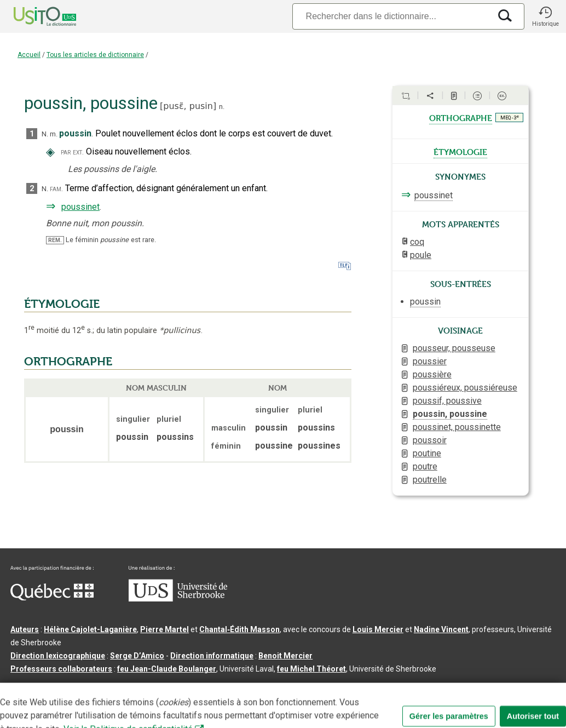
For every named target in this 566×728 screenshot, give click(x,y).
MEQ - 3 (510, 117)
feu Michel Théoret (311, 669)
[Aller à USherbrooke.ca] (178, 599)
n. (222, 107)
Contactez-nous (176, 686)
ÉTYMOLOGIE (62, 304)
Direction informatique (212, 656)
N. (45, 134)
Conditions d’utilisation (254, 686)
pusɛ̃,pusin (188, 106)
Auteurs (25, 629)
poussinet (80, 207)
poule (421, 255)
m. (54, 134)
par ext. (72, 152)
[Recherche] (391, 16)
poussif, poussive (447, 401)
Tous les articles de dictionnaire (95, 55)
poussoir (430, 440)
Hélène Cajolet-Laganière (90, 629)
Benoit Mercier (285, 656)
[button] (545, 16)
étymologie (460, 151)
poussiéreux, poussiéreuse (465, 388)
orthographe (461, 117)
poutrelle (430, 480)
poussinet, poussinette (457, 427)
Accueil (29, 55)
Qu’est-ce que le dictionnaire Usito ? (76, 686)
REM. (55, 240)
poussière (432, 374)
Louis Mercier (378, 629)
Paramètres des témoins (347, 686)
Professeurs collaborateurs (61, 669)
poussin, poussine (450, 414)
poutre (425, 466)
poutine (427, 453)
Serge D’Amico (137, 656)
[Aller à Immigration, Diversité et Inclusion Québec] (52, 598)
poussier (430, 361)
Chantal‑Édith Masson (239, 629)
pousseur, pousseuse (454, 348)
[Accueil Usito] (33, 16)
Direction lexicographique (58, 656)
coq (417, 242)
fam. (56, 189)
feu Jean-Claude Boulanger (167, 669)
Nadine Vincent (441, 629)
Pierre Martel (164, 629)
